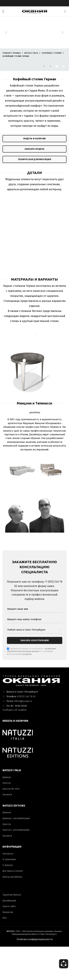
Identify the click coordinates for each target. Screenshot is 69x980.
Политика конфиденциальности (35, 939)
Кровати (7, 795)
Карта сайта (9, 906)
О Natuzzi (8, 865)
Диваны (7, 777)
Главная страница (12, 53)
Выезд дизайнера (12, 877)
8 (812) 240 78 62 (26, 696)
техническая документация (34, 159)
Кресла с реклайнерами (16, 830)
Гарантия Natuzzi (12, 895)
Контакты (8, 854)
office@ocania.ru (23, 701)
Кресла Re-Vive (11, 789)
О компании (9, 859)
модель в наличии (35, 139)
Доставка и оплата (13, 871)
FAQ (5, 918)
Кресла (7, 783)
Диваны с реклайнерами (16, 818)
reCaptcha (27, 654)
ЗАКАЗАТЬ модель (34, 149)
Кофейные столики (52, 53)
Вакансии (8, 912)
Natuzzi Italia (31, 53)
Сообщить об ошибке (15, 710)
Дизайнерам (9, 901)
